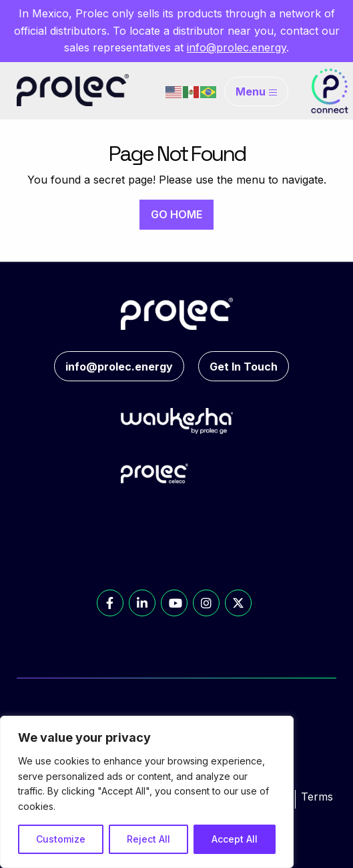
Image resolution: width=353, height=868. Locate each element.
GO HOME (176, 214)
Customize (61, 839)
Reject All (148, 839)
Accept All (235, 839)
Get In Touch (244, 367)
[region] (147, 792)
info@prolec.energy (237, 47)
